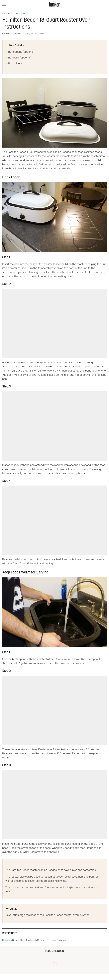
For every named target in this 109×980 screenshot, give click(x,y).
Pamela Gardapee (13, 34)
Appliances (20, 14)
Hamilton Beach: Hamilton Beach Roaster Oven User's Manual (34, 940)
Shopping (7, 14)
